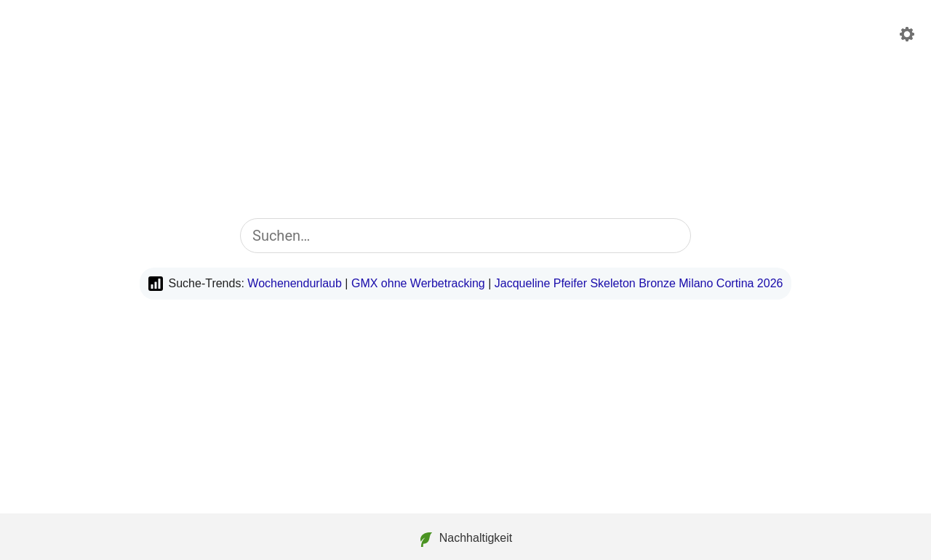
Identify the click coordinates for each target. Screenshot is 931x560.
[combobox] (465, 236)
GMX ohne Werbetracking (418, 283)
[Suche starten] (671, 236)
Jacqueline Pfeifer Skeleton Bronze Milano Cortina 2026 (639, 283)
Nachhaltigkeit (466, 539)
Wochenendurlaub (295, 283)
